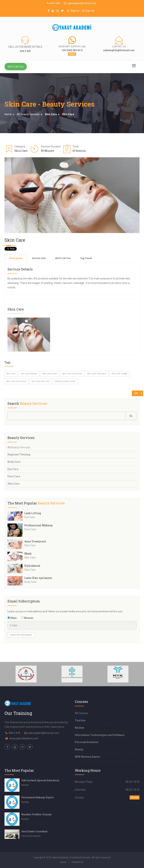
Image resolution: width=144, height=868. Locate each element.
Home (8, 114)
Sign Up (88, 11)
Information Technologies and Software (100, 735)
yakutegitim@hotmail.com (80, 3)
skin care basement (72, 374)
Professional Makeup (39, 525)
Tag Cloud (86, 258)
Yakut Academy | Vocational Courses (71, 858)
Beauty (79, 749)
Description (16, 258)
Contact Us (77, 862)
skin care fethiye (29, 374)
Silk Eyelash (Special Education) (40, 780)
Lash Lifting (33, 513)
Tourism (80, 720)
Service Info (39, 258)
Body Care (14, 462)
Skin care (11, 374)
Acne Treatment (35, 541)
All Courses (81, 713)
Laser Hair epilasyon (38, 578)
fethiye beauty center (65, 381)
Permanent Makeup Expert (37, 797)
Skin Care (51, 114)
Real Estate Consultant (34, 831)
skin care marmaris (97, 374)
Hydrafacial (32, 566)
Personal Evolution (87, 742)
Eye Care (13, 469)
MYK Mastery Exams (87, 757)
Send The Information (21, 635)
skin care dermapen (16, 381)
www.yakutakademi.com (24, 738)
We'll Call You (16, 66)
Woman (27, 618)
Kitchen (79, 728)
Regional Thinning (19, 454)
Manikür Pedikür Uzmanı (36, 814)
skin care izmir (50, 374)
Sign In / (74, 11)
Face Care (14, 476)
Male (12, 618)
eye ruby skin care (41, 381)
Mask (28, 554)
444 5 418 (53, 3)
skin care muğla (119, 374)
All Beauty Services (28, 114)
